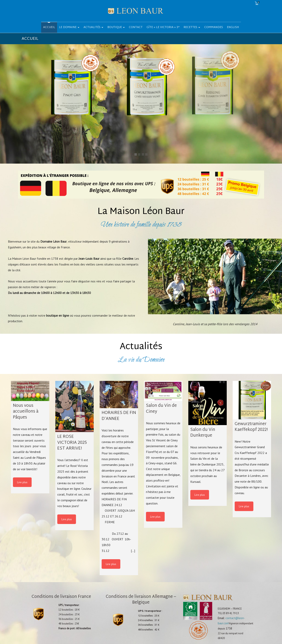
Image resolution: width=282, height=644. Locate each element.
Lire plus (22, 482)
